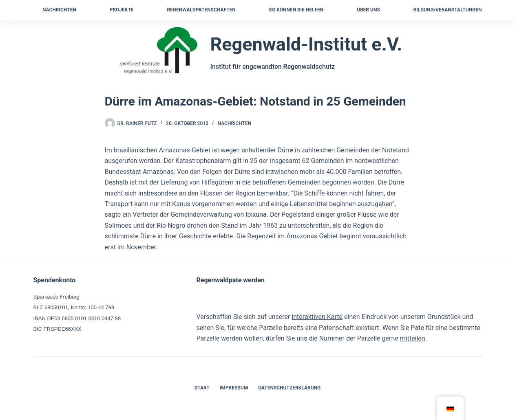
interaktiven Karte (317, 317)
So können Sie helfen (296, 10)
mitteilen (413, 338)
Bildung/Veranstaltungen (448, 10)
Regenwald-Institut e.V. (306, 44)
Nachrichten (59, 10)
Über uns (368, 10)
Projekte (122, 10)
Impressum (234, 388)
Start (202, 388)
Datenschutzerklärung (289, 388)
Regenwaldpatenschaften (201, 10)
